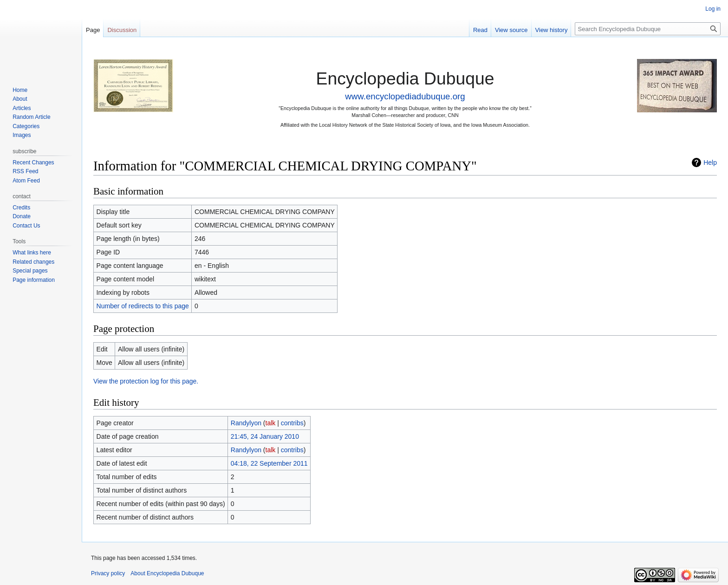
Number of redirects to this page (143, 306)
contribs (292, 423)
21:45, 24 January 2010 (265, 436)
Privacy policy (108, 573)
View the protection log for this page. (146, 381)
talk (271, 423)
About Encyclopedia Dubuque (167, 573)
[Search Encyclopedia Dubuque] (648, 29)
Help (710, 162)
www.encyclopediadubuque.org (405, 96)
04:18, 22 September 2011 (269, 463)
